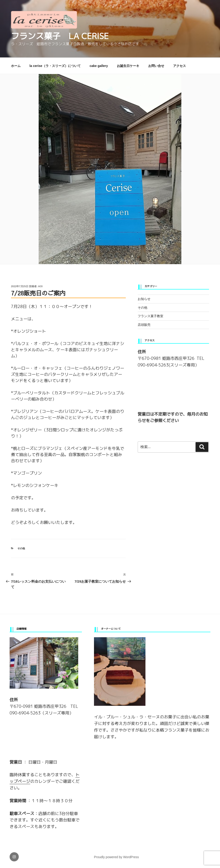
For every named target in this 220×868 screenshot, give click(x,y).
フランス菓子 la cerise (60, 36)
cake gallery (99, 66)
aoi (40, 286)
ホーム (16, 66)
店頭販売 (144, 325)
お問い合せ (156, 66)
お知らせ (144, 299)
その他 (21, 548)
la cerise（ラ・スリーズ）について (55, 66)
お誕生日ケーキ (128, 66)
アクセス (180, 66)
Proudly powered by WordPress (117, 857)
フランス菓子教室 (150, 316)
